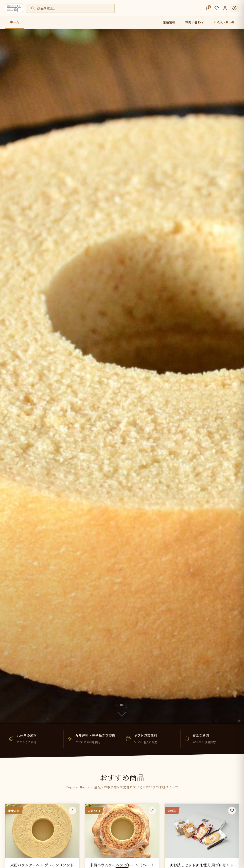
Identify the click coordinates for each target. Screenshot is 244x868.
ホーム (15, 22)
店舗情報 (169, 22)
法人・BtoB (225, 22)
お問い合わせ (195, 22)
